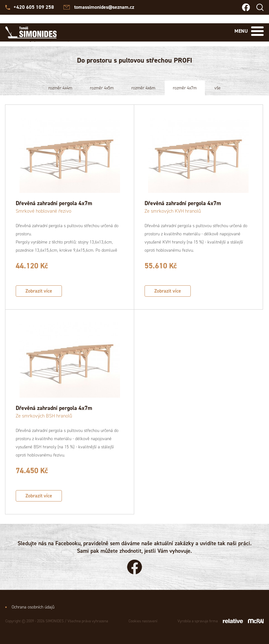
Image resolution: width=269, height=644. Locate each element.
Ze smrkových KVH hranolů (173, 211)
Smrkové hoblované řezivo (44, 211)
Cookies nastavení (143, 621)
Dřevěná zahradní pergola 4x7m (54, 203)
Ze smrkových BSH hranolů (44, 416)
